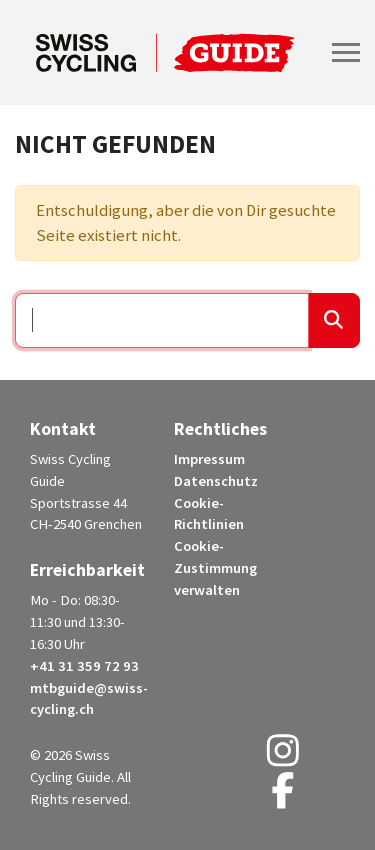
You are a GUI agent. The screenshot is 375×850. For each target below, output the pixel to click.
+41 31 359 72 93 (84, 666)
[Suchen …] (162, 321)
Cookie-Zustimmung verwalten (215, 568)
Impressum (209, 459)
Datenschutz (216, 481)
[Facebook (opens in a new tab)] (283, 797)
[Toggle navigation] (346, 52)
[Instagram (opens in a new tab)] (283, 757)
